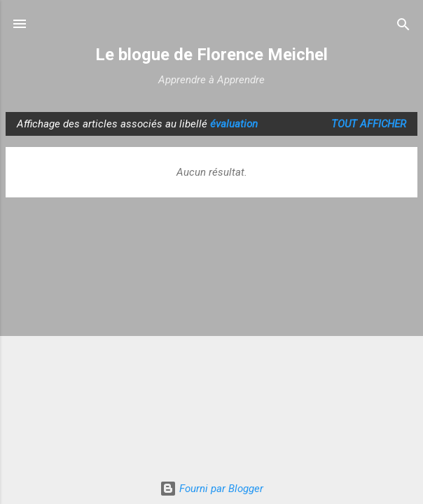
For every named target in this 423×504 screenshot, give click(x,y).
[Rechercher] (403, 26)
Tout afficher (369, 124)
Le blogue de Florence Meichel (211, 55)
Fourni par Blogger (211, 489)
